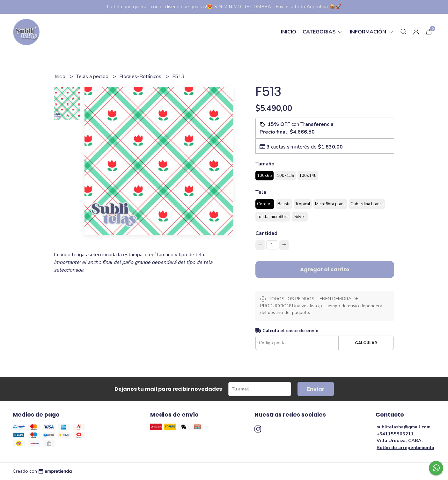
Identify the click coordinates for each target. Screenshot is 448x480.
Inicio (289, 32)
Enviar (316, 389)
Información (372, 32)
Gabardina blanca (367, 204)
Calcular (366, 343)
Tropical (303, 204)
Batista (284, 204)
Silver (300, 217)
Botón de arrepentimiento (405, 447)
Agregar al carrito (325, 269)
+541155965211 (395, 434)
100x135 (286, 176)
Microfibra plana (330, 204)
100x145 (308, 176)
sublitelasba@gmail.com (404, 427)
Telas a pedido (93, 76)
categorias (323, 32)
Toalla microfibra (273, 217)
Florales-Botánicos (141, 76)
